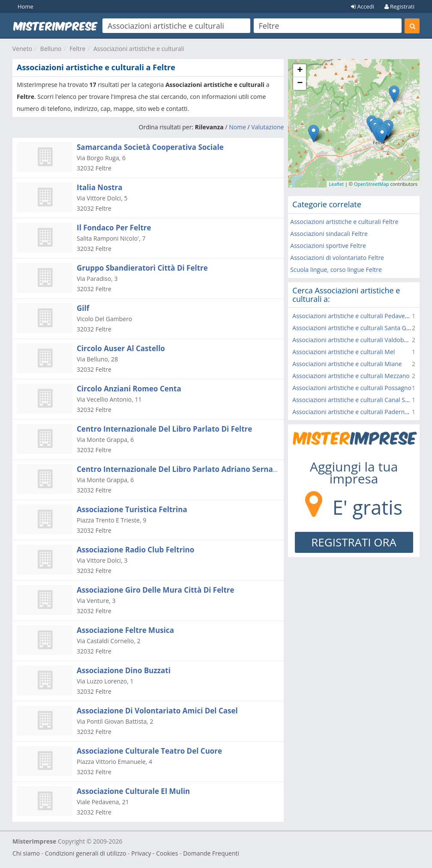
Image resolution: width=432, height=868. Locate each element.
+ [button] (300, 71)
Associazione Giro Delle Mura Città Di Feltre (156, 590)
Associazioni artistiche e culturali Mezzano (351, 376)
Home (25, 6)
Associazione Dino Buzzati (124, 670)
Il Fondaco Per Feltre (114, 228)
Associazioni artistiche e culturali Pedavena (352, 316)
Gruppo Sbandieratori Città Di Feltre (142, 268)
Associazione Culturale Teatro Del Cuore (149, 751)
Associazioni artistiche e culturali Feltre (344, 222)
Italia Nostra (100, 187)
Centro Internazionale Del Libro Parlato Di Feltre (164, 429)
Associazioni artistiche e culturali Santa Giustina (358, 328)
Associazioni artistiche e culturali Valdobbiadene (359, 340)
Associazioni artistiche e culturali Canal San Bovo (360, 400)
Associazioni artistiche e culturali (139, 49)
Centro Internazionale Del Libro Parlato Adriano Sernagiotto (186, 469)
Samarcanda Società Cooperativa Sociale (150, 147)
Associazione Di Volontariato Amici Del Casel (157, 711)
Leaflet (336, 184)
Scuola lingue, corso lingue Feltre (336, 270)
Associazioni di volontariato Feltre (337, 258)
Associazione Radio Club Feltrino (135, 550)
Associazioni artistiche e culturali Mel (343, 352)
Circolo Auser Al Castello (121, 348)
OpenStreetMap (372, 184)
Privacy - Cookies (154, 853)
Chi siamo (26, 853)
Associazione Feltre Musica (125, 630)
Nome (237, 127)
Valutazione (267, 127)
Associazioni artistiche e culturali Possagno (352, 388)
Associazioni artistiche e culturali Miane (347, 364)
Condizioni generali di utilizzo (86, 853)
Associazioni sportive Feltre (328, 246)
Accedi (363, 6)
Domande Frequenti (211, 853)
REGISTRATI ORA (354, 542)
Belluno (51, 49)
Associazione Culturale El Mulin (133, 791)
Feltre (77, 49)
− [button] (300, 84)
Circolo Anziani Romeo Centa (129, 389)
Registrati (399, 6)
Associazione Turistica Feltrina (132, 509)
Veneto (22, 49)
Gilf (83, 308)
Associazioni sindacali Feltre (329, 234)
